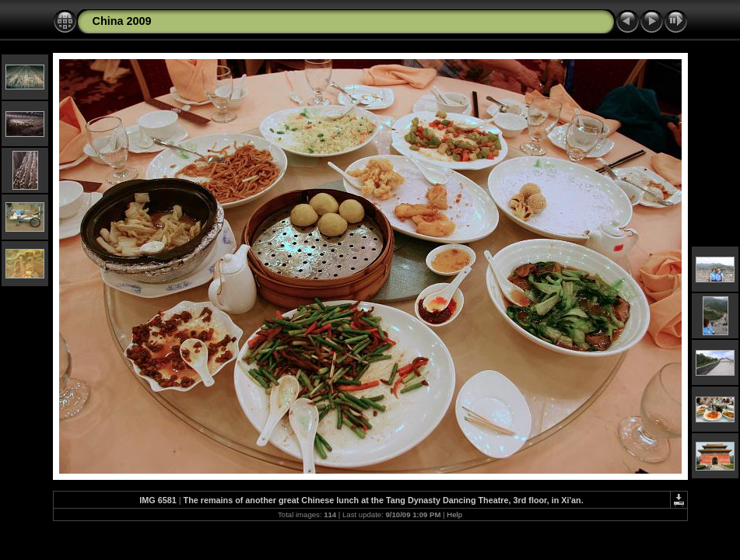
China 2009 (122, 21)
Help (454, 514)
